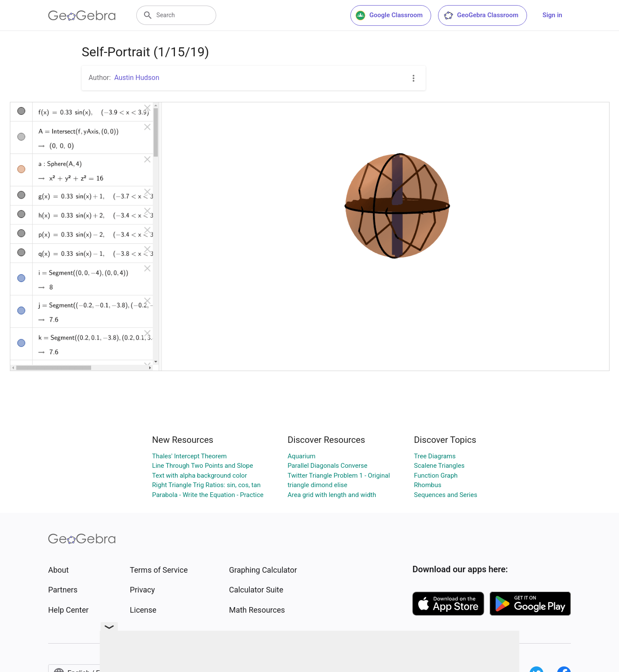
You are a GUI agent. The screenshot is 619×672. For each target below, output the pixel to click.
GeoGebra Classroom (481, 15)
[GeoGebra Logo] (82, 15)
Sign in (552, 15)
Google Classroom (389, 15)
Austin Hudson (137, 78)
